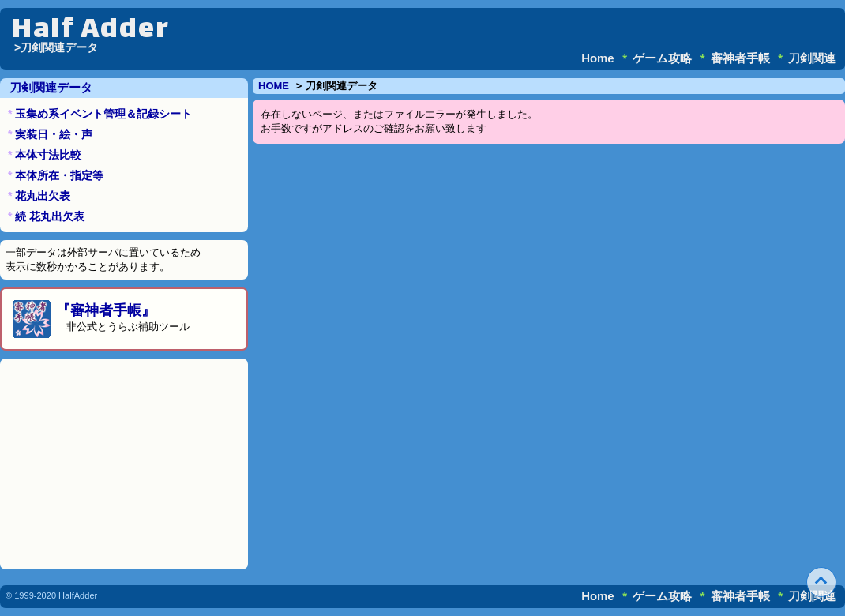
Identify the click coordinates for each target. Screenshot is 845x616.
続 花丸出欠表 (50, 216)
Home (598, 58)
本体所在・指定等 (59, 175)
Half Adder (91, 31)
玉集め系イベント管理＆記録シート (103, 114)
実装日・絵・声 (54, 134)
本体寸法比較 (48, 155)
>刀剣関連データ (56, 47)
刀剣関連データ (51, 87)
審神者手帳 (740, 58)
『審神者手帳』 (106, 310)
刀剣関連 (812, 58)
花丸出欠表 (43, 196)
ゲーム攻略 (662, 58)
